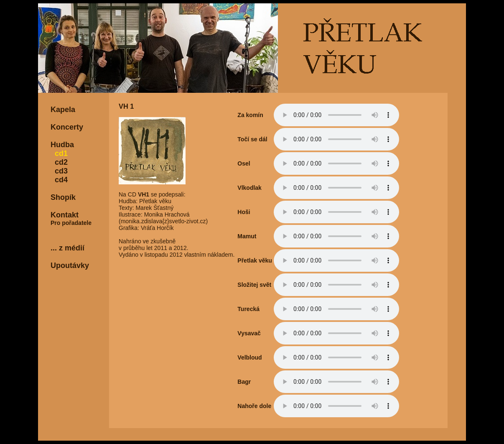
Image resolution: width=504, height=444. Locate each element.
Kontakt (65, 215)
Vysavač (249, 333)
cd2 (59, 162)
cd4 (59, 180)
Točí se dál (252, 139)
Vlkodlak (249, 188)
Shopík (63, 197)
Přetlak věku (255, 260)
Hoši (244, 212)
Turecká (248, 309)
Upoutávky (70, 265)
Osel (244, 163)
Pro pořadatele (71, 223)
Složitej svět (254, 285)
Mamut (247, 236)
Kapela (63, 110)
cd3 (59, 171)
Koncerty (67, 127)
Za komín (250, 115)
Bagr (244, 382)
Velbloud (249, 357)
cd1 (59, 153)
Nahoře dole (254, 406)
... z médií (67, 248)
